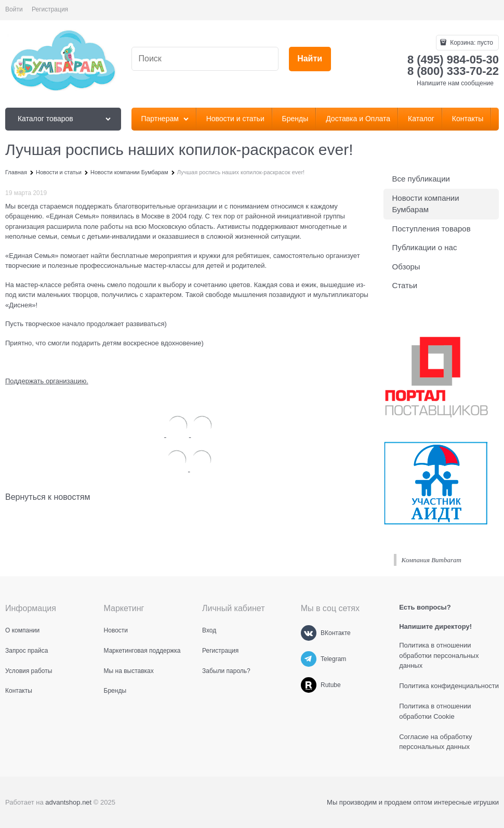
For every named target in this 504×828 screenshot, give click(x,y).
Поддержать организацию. (47, 381)
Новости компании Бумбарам (426, 204)
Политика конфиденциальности (449, 686)
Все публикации (421, 179)
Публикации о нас (425, 247)
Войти (14, 9)
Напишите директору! (435, 626)
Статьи (405, 285)
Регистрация (50, 9)
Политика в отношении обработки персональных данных (439, 655)
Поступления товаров (432, 229)
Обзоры (406, 267)
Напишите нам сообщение (455, 83)
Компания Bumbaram (432, 560)
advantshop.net (68, 802)
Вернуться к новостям (48, 497)
